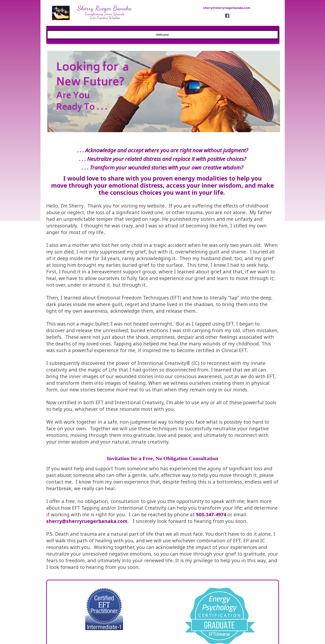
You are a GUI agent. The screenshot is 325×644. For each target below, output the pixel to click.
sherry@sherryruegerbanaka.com (87, 521)
